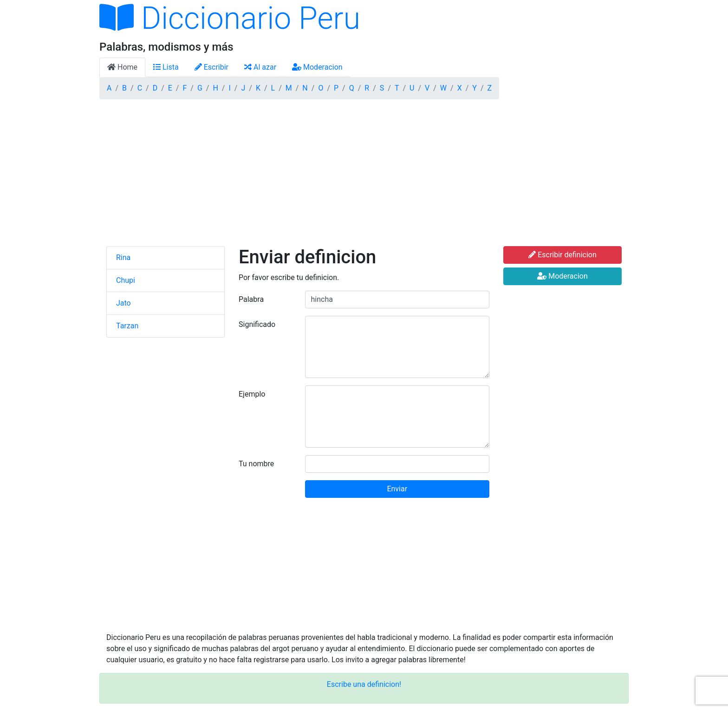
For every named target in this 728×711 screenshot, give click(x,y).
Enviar (397, 489)
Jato (123, 303)
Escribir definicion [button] (562, 255)
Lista (166, 67)
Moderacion (317, 67)
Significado (257, 324)
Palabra (251, 299)
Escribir (211, 67)
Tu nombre (256, 464)
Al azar (260, 67)
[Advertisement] (364, 176)
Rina (123, 258)
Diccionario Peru (230, 18)
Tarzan (127, 326)
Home (122, 67)
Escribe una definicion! (364, 684)
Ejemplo (252, 394)
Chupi (126, 280)
